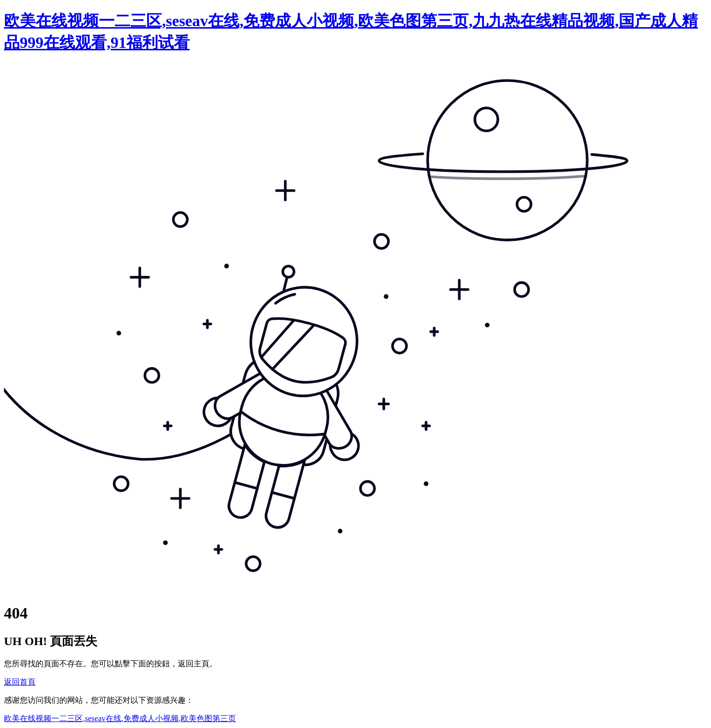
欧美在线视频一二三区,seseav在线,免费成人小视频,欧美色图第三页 (120, 718)
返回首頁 (20, 682)
